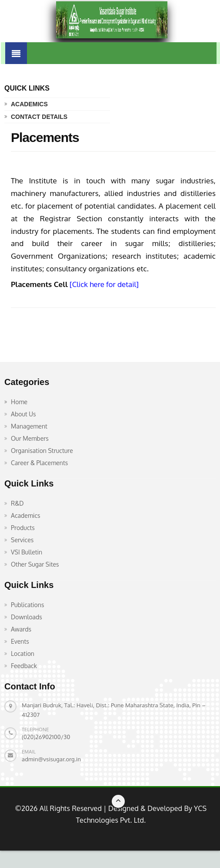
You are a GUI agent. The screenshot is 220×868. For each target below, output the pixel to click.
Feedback (24, 666)
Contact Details (39, 117)
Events (20, 641)
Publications (27, 605)
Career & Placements (39, 463)
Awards (21, 629)
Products (23, 528)
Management (29, 426)
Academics (29, 104)
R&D (17, 503)
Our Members (30, 438)
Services (22, 540)
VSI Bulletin (27, 552)
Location (23, 654)
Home (19, 402)
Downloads (27, 617)
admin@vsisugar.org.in (51, 759)
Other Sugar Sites (35, 564)
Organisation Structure (42, 451)
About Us (23, 414)
